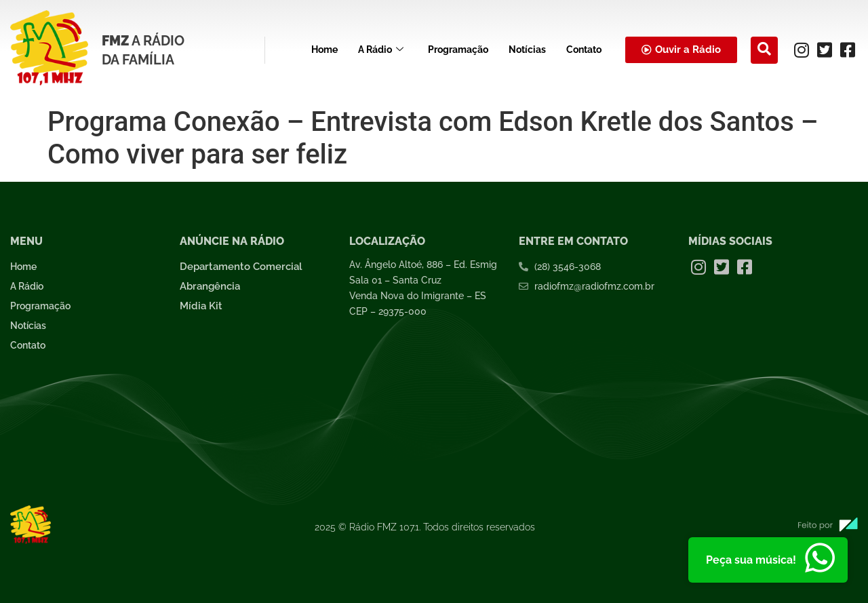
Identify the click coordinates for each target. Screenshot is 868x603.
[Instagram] (802, 50)
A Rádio (381, 50)
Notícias (527, 50)
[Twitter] (825, 50)
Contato (584, 50)
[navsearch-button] (764, 50)
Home (324, 50)
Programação (458, 50)
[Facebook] (848, 50)
